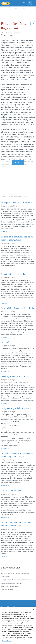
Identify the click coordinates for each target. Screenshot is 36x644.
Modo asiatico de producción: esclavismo (15, 573)
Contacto (4, 610)
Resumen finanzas (7, 590)
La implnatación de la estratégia (12, 583)
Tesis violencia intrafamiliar (10, 586)
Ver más (18, 163)
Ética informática (21, 9)
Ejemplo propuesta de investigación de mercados (18, 580)
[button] (33, 26)
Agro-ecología (6, 577)
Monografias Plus (7, 9)
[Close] (34, 614)
